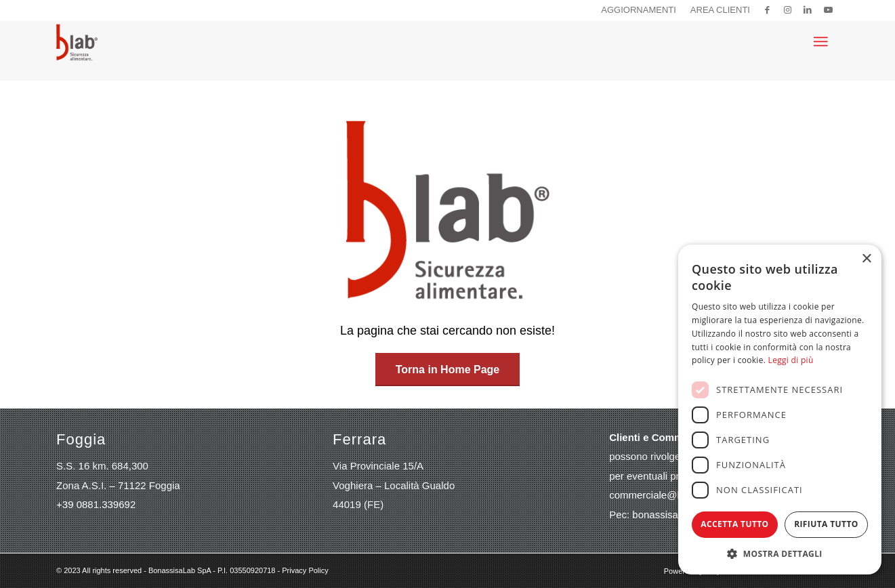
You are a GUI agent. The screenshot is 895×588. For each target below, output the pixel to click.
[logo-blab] (77, 42)
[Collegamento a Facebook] (767, 10)
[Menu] (820, 41)
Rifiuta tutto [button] (826, 524)
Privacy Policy (305, 570)
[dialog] (780, 409)
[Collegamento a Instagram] (788, 10)
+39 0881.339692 (96, 504)
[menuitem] (639, 10)
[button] (780, 554)
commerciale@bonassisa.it (670, 495)
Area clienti (720, 10)
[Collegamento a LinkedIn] (808, 10)
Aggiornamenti (639, 10)
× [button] (866, 259)
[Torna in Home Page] (448, 370)
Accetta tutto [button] (734, 524)
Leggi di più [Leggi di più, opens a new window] (791, 360)
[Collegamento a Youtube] (829, 10)
